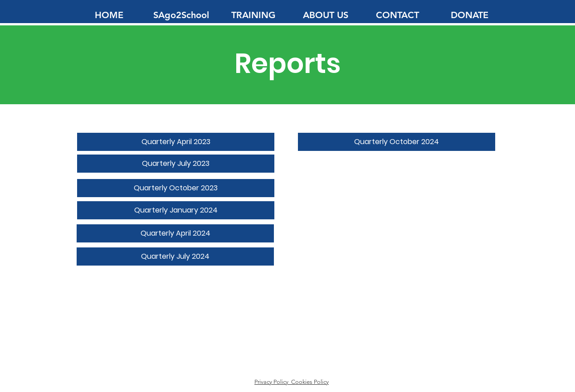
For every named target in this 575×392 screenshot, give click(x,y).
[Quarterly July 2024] (175, 256)
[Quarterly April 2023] (176, 142)
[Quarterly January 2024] (176, 210)
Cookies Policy (310, 382)
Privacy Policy (273, 382)
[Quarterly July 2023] (176, 164)
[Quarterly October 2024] (397, 142)
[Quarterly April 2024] (175, 233)
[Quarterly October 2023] (176, 188)
